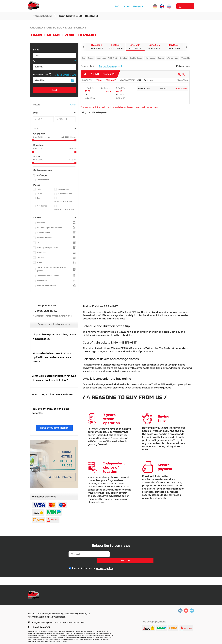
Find (54, 90)
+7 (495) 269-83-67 (41, 627)
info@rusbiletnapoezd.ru (44, 622)
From (36, 50)
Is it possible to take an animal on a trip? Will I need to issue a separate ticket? (52, 357)
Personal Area (181, 6)
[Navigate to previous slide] (84, 47)
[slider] (33, 140)
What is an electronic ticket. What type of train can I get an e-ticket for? (54, 378)
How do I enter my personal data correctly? (50, 411)
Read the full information (54, 428)
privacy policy (105, 562)
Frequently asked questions (54, 324)
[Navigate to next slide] (186, 47)
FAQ (106, 6)
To (34, 61)
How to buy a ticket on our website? (52, 394)
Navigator (127, 6)
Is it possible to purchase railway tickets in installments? (54, 337)
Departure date (42, 74)
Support (115, 6)
